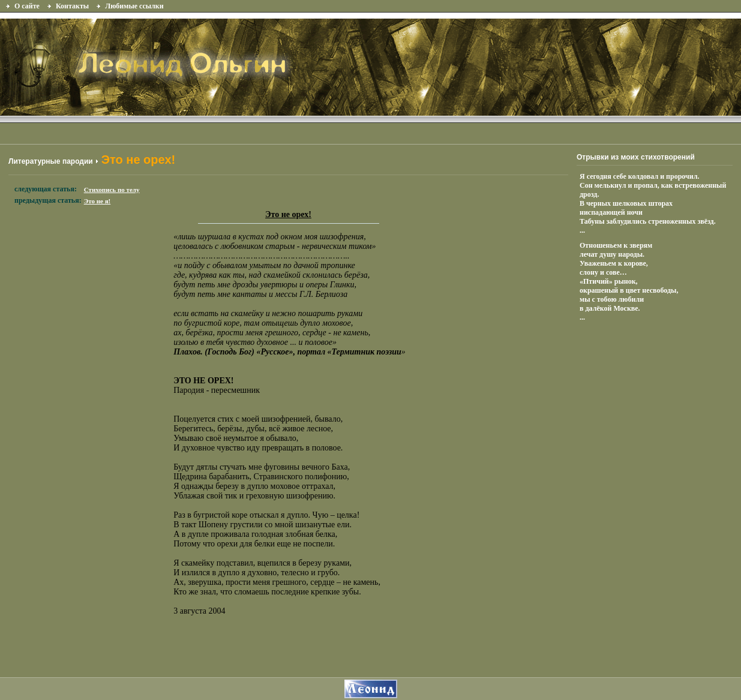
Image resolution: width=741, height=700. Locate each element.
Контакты (72, 6)
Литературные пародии (51, 161)
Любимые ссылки (134, 6)
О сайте (27, 6)
